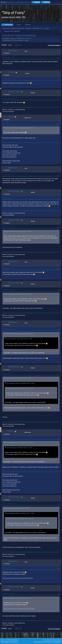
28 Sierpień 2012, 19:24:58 (9, 79)
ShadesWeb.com (14, 642)
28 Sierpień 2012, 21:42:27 (9, 568)
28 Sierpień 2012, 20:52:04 (9, 98)
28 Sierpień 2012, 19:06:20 (9, 58)
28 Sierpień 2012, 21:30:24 (9, 329)
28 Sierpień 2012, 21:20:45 (9, 175)
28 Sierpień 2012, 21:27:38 (9, 268)
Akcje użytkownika (54, 46)
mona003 (12, 72)
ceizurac (11, 117)
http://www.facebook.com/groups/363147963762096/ (18, 578)
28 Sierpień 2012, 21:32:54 (9, 504)
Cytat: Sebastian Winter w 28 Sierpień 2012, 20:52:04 (19, 128)
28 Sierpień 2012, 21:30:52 (9, 374)
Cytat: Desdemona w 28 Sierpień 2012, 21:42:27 (18, 598)
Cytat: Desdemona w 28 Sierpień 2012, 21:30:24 (18, 378)
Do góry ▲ (59, 640)
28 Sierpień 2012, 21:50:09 (9, 594)
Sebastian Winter (14, 92)
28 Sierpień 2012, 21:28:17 (9, 290)
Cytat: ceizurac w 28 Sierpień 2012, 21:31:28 (17, 508)
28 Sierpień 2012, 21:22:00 (9, 198)
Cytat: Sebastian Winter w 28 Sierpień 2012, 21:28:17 (19, 334)
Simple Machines (14, 640)
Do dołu (4, 45)
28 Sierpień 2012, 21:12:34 (9, 123)
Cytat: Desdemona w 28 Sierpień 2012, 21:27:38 (18, 294)
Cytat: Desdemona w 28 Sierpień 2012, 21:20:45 (18, 231)
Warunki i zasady (51, 640)
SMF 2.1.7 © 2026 (5, 640)
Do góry (4, 629)
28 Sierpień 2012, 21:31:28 (9, 438)
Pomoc (45, 640)
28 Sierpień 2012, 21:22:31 (9, 227)
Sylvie (47, 29)
